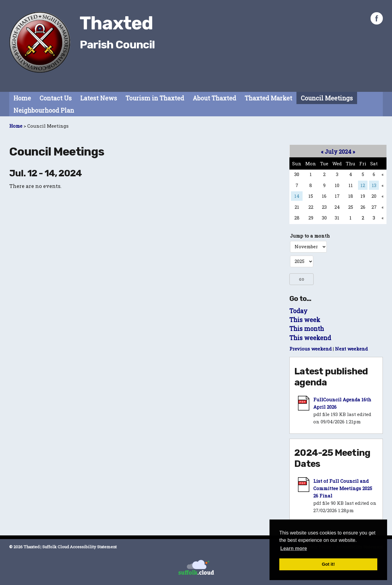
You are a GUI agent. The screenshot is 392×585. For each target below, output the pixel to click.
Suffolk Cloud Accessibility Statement (79, 547)
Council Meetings (327, 98)
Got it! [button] (328, 564)
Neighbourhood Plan (44, 110)
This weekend (310, 338)
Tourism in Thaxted (155, 98)
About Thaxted (214, 98)
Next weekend (351, 349)
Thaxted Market (268, 98)
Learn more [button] (294, 548)
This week (305, 320)
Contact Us (56, 98)
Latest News (99, 98)
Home (22, 98)
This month (307, 329)
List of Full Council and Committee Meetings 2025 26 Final (343, 488)
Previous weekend (311, 349)
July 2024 (338, 152)
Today (298, 311)
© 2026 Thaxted (24, 547)
